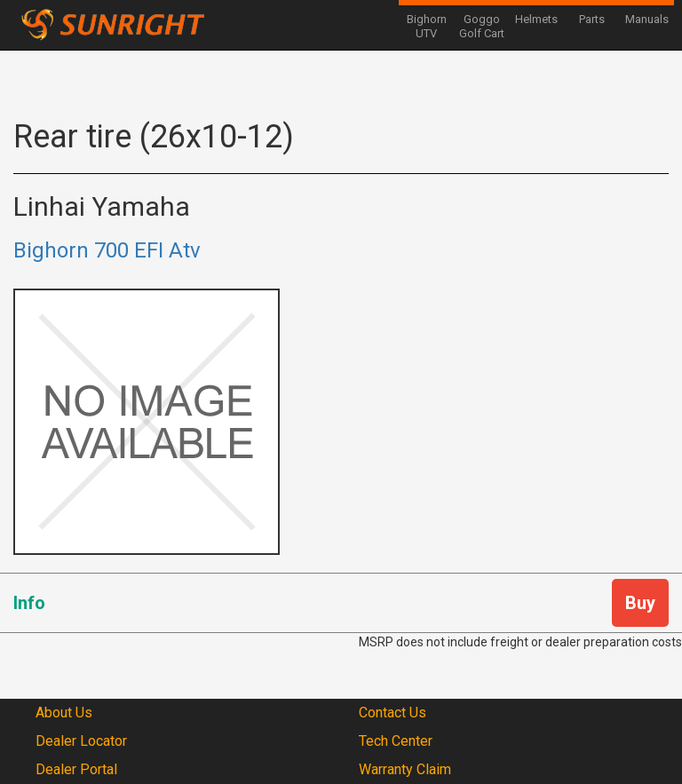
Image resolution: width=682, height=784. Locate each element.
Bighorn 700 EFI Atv (107, 250)
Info (29, 603)
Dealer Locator (81, 741)
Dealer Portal (76, 769)
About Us (64, 713)
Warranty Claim (405, 769)
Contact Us (393, 713)
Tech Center (396, 741)
